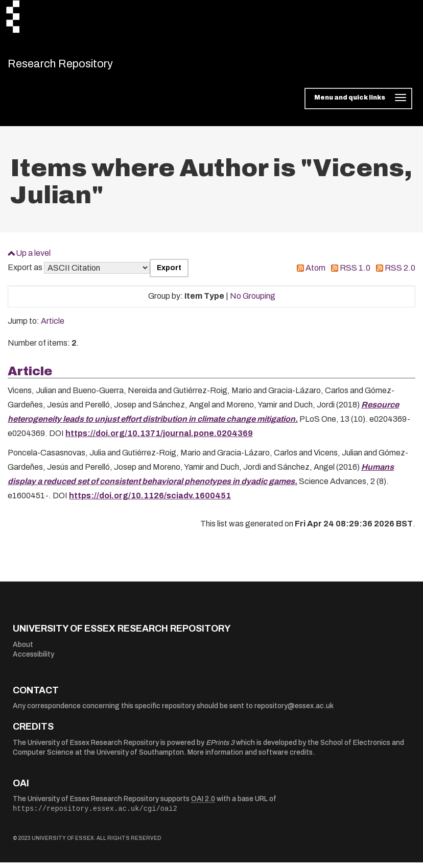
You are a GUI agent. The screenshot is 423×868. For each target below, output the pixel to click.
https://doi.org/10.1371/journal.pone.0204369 (159, 439)
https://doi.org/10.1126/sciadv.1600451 (150, 501)
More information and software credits (250, 758)
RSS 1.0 (355, 273)
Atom (315, 273)
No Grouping (253, 302)
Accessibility (33, 660)
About (23, 650)
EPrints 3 (220, 748)
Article (53, 327)
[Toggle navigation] (358, 104)
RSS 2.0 (400, 273)
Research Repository (79, 66)
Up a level (33, 258)
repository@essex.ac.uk (294, 712)
